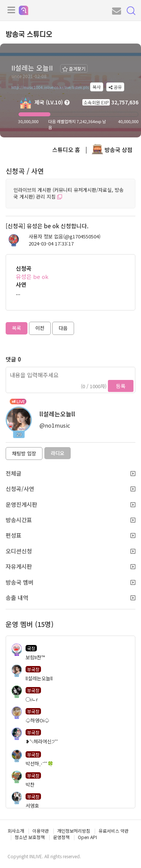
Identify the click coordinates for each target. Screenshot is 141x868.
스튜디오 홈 (66, 150)
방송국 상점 (112, 150)
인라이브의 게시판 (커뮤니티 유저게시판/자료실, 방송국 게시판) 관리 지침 (69, 193)
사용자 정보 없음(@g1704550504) (64, 237)
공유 (115, 87)
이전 (40, 328)
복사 (97, 87)
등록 (121, 386)
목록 (17, 328)
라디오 (58, 453)
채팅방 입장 (24, 453)
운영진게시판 (70, 504)
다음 (63, 328)
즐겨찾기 (74, 69)
